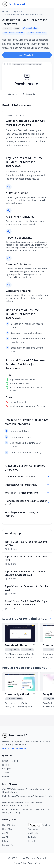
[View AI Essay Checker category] (12, 650)
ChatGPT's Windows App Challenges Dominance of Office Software (26, 790)
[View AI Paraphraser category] (27, 650)
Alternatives (29, 94)
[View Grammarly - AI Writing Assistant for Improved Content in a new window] (20, 682)
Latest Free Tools (10, 761)
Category (15, 11)
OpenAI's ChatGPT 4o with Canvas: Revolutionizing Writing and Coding (26, 811)
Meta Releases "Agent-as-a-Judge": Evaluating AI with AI (27, 797)
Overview (11, 94)
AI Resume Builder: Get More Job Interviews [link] (23, 15)
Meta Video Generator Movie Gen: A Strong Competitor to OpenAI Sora (22, 804)
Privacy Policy (20, 863)
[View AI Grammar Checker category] (14, 699)
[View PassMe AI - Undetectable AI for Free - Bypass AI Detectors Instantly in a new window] (20, 633)
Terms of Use (34, 863)
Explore (6, 765)
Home (5, 11)
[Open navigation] (50, 4)
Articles (6, 773)
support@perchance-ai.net (15, 748)
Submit (6, 777)
